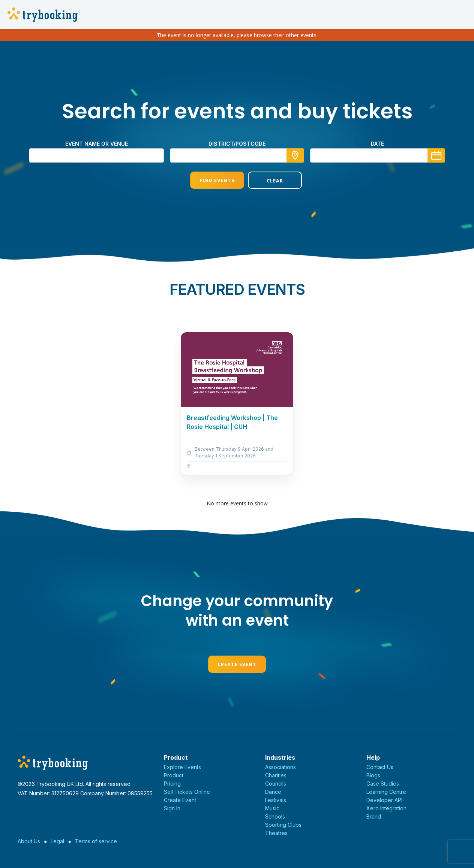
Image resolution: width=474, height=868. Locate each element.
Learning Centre (386, 792)
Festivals (276, 800)
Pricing (172, 784)
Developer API (384, 800)
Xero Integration (386, 808)
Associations (280, 767)
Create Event (237, 664)
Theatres (276, 833)
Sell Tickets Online (187, 792)
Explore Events (182, 767)
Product (174, 775)
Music (272, 808)
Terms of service (96, 841)
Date (377, 144)
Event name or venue (97, 144)
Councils (276, 784)
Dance (273, 792)
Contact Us (380, 767)
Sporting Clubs (283, 825)
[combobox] (237, 155)
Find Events (208, 180)
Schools (275, 816)
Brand (374, 816)
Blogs (373, 775)
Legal (57, 841)
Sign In (172, 808)
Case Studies (383, 784)
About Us (29, 841)
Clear (266, 181)
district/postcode (237, 144)
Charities (276, 775)
